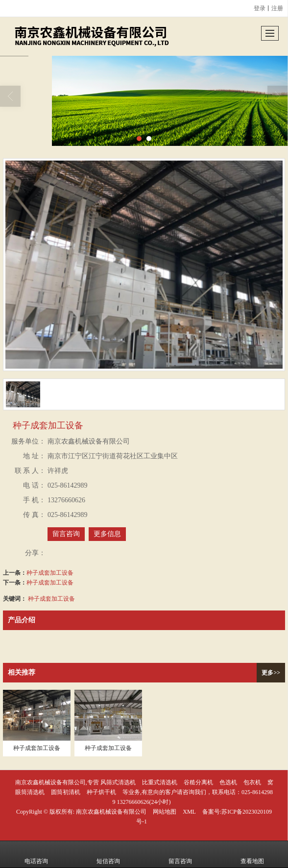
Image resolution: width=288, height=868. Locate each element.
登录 (260, 8)
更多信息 (107, 534)
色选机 (228, 782)
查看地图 (252, 854)
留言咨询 (66, 534)
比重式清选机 (160, 782)
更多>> (271, 673)
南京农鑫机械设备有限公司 (111, 812)
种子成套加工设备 (50, 573)
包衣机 (252, 782)
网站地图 (165, 812)
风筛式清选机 (118, 782)
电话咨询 (36, 854)
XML (189, 812)
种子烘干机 (101, 792)
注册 (277, 8)
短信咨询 (108, 854)
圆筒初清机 (66, 792)
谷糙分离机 (198, 782)
